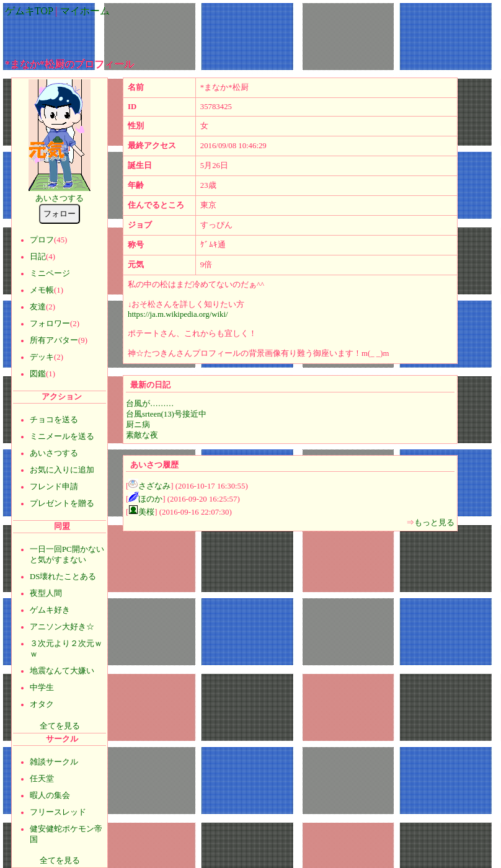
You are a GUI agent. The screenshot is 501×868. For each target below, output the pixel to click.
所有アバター (54, 340)
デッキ (42, 357)
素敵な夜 (142, 435)
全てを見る (60, 726)
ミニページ (50, 273)
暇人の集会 (50, 795)
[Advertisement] (250, 33)
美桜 (146, 512)
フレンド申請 (54, 487)
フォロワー (50, 324)
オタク (42, 704)
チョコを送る (54, 420)
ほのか (150, 499)
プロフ (42, 240)
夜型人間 (46, 593)
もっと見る (434, 523)
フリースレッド (58, 812)
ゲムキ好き (50, 610)
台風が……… (150, 404)
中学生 (42, 688)
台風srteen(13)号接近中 (166, 414)
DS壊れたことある (63, 577)
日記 (38, 257)
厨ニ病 (138, 425)
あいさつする (60, 198)
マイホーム (85, 11)
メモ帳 (42, 290)
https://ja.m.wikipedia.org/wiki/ (178, 314)
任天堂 (42, 779)
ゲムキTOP (29, 11)
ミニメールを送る (62, 436)
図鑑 (38, 374)
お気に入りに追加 (62, 470)
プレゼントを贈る (62, 503)
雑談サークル (54, 762)
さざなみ (154, 486)
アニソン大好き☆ (62, 627)
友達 (38, 307)
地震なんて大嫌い (62, 671)
